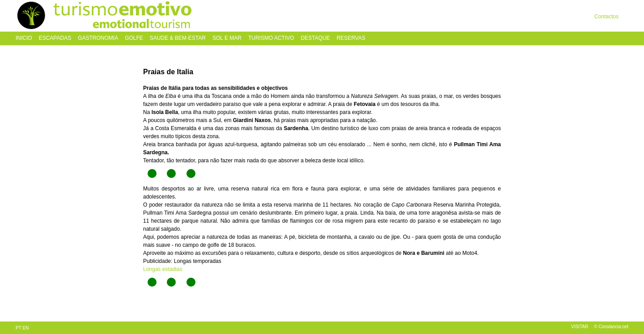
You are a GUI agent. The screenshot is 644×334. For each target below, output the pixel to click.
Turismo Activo (271, 38)
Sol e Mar (227, 38)
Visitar (580, 327)
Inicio (24, 38)
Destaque (316, 38)
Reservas (351, 38)
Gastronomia (98, 38)
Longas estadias (163, 269)
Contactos (606, 17)
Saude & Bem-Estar (178, 38)
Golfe (134, 38)
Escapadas (55, 38)
